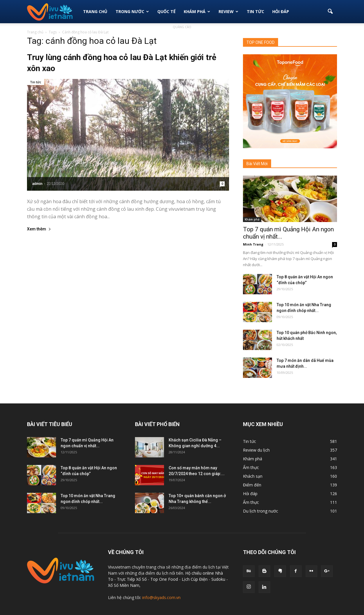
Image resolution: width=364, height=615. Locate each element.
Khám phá (197, 11)
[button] (330, 12)
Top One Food (165, 579)
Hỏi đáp (281, 11)
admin (37, 184)
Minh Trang (253, 244)
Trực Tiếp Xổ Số (132, 579)
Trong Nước (132, 11)
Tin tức (36, 82)
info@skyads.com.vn (161, 597)
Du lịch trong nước (261, 511)
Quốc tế (166, 11)
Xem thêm (39, 229)
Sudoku (218, 579)
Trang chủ (35, 32)
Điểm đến (252, 485)
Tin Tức (255, 11)
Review (228, 11)
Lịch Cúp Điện (195, 579)
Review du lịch (256, 450)
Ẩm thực (251, 467)
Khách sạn (253, 476)
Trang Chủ (95, 11)
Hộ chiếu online (200, 573)
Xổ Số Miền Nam (124, 585)
